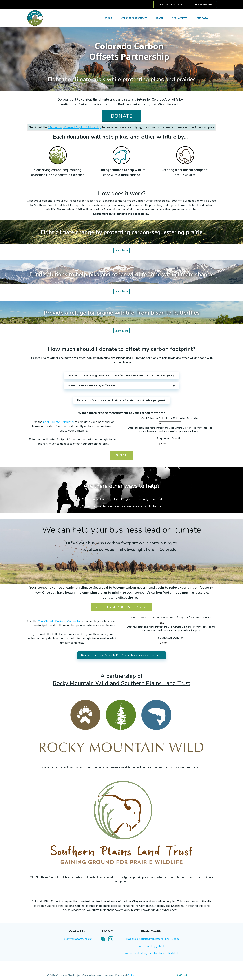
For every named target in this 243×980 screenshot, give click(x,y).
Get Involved (181, 18)
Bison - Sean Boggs (147, 946)
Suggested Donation (170, 438)
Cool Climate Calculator (59, 422)
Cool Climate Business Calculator (59, 621)
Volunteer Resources (136, 18)
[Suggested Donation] (170, 444)
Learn (161, 18)
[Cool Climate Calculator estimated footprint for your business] (171, 623)
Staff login (182, 975)
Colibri (131, 975)
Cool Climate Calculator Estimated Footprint (170, 418)
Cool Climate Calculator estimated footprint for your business (171, 617)
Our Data (202, 18)
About (110, 18)
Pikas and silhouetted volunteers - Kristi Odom (152, 939)
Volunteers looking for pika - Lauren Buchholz (152, 953)
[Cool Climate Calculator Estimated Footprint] (170, 424)
